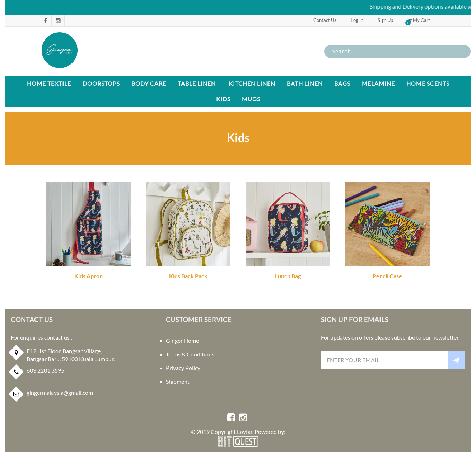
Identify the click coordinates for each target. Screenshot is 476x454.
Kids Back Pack (188, 276)
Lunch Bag (288, 276)
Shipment (178, 381)
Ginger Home (182, 340)
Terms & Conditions (190, 354)
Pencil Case (387, 276)
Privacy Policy (183, 368)
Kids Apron (88, 276)
